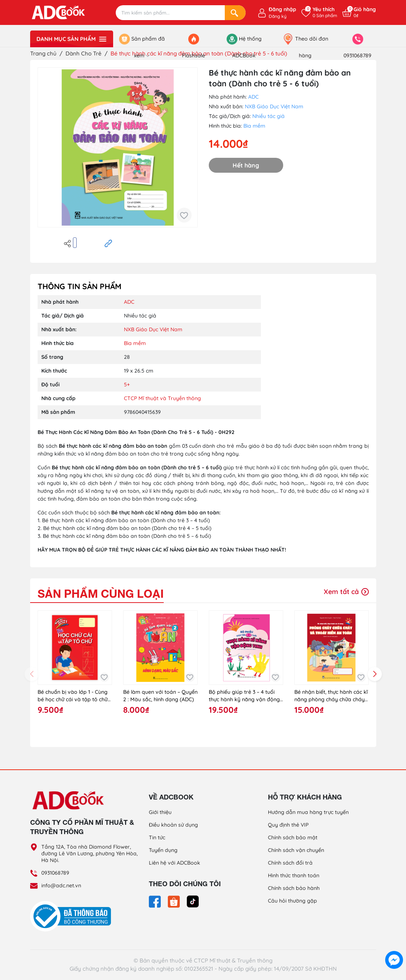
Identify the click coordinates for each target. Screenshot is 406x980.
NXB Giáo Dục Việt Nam (274, 106)
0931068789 (55, 873)
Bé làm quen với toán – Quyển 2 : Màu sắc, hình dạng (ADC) (160, 696)
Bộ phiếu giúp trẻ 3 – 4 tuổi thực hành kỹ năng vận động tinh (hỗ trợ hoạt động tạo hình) (244, 696)
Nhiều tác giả (268, 116)
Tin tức (157, 837)
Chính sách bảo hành (294, 888)
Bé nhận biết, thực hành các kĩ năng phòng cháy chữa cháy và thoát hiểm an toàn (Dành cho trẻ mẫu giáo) (331, 696)
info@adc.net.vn (61, 885)
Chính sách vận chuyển (296, 850)
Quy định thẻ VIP (288, 825)
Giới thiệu (160, 812)
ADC (253, 97)
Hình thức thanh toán (294, 875)
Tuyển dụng (163, 850)
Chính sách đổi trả (290, 863)
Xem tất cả (346, 592)
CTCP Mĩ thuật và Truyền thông (162, 398)
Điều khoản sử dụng (173, 825)
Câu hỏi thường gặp (292, 901)
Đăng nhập (282, 9)
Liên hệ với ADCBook (175, 863)
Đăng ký (278, 16)
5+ (127, 384)
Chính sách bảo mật (293, 837)
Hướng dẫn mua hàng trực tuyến (308, 812)
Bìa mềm (254, 126)
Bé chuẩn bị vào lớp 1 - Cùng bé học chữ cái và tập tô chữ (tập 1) (73, 696)
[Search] (235, 13)
